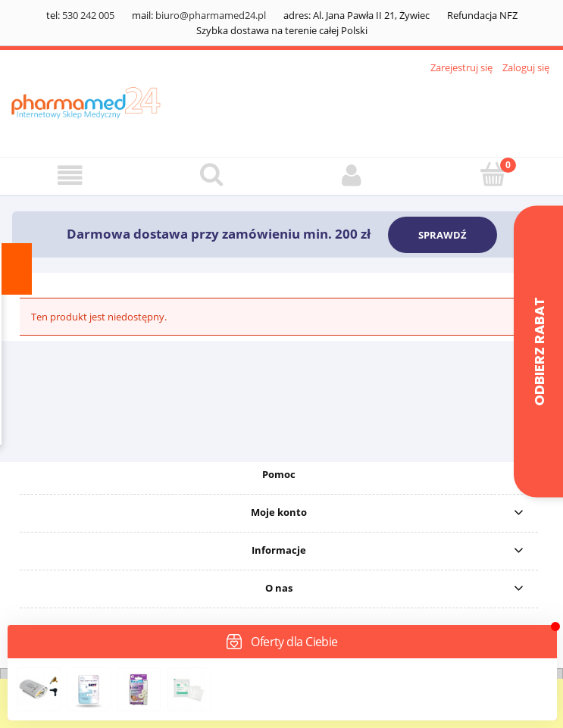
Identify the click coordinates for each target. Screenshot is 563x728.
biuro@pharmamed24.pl (211, 15)
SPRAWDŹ (443, 235)
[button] (70, 175)
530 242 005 (88, 15)
